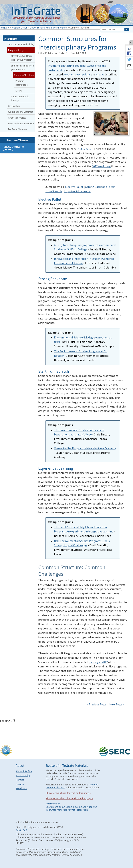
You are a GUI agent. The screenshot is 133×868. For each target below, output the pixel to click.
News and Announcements (21, 123)
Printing (20, 780)
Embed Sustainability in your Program (48, 28)
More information (53, 804)
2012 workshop (101, 166)
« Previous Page (96, 704)
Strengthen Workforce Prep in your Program (22, 58)
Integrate (5, 28)
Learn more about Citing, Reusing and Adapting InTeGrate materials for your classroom (71, 808)
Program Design (20, 28)
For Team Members (17, 129)
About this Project (17, 118)
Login (110, 2)
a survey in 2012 (98, 662)
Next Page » (116, 704)
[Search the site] (112, 29)
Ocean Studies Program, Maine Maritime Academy (85, 448)
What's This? (22, 830)
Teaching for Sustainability (21, 44)
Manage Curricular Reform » (13, 148)
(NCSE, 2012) (84, 149)
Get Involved (14, 106)
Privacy (20, 784)
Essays (19, 91)
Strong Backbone (96, 187)
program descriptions (77, 74)
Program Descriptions (21, 83)
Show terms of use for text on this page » (68, 793)
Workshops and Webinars (21, 112)
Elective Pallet (74, 187)
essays (100, 74)
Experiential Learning (77, 191)
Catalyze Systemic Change (20, 98)
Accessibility (23, 775)
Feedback (21, 788)
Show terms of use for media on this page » (70, 798)
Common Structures (24, 75)
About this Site (24, 771)
